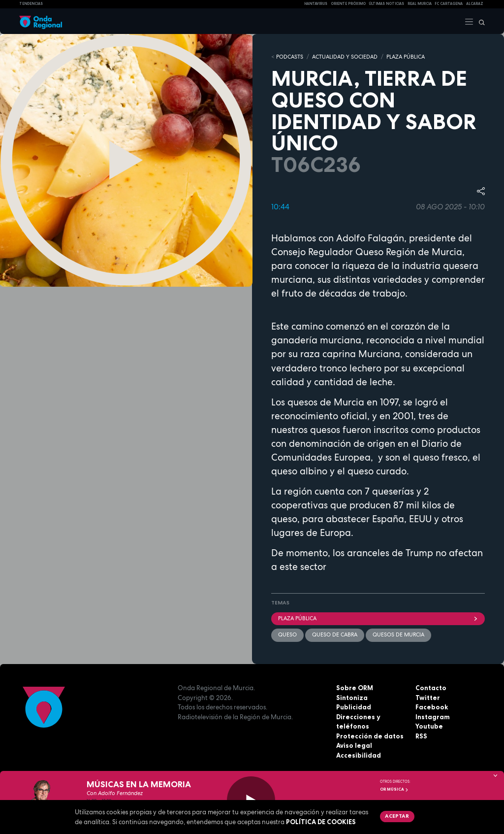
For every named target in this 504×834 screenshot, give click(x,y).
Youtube (429, 726)
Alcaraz (475, 4)
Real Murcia (420, 4)
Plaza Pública (378, 618)
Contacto (431, 688)
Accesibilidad (359, 755)
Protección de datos (370, 736)
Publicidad (354, 707)
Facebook (432, 707)
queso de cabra (335, 634)
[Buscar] (479, 21)
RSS (421, 736)
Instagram (433, 717)
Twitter (428, 698)
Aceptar (397, 816)
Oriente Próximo (348, 4)
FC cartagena (449, 4)
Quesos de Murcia (398, 634)
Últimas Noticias (386, 4)
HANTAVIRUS (316, 4)
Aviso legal (354, 745)
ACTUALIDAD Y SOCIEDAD (345, 57)
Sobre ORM (355, 688)
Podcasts (290, 57)
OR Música (394, 789)
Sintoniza (352, 698)
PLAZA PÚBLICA (406, 57)
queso (287, 634)
